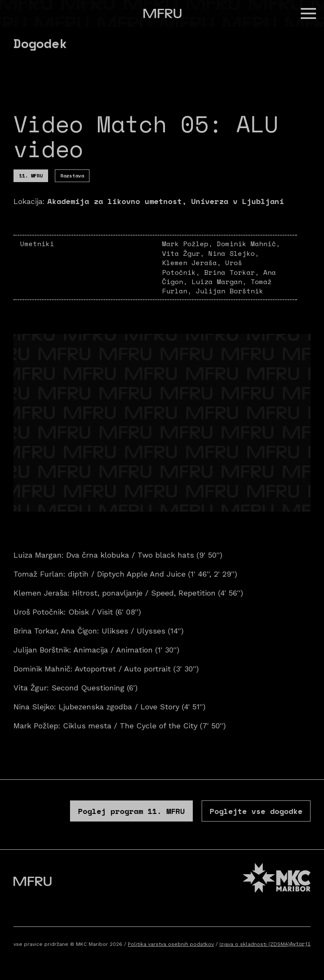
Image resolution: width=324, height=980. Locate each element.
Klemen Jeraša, (194, 263)
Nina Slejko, (234, 253)
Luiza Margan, (221, 282)
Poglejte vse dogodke (256, 811)
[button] (308, 13)
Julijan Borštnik (229, 291)
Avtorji (300, 944)
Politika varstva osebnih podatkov (171, 944)
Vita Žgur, (185, 253)
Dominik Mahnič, (248, 244)
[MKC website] (277, 879)
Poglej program (131, 811)
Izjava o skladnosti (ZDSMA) (255, 944)
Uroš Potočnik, (202, 267)
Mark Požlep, (189, 244)
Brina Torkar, (234, 272)
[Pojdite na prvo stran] (162, 13)
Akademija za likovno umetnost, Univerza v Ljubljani (166, 201)
